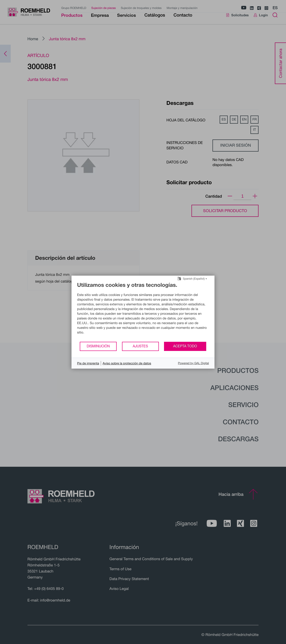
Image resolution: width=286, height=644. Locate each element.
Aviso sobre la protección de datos (127, 363)
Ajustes (140, 346)
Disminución (98, 346)
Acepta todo (185, 346)
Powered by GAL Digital (193, 363)
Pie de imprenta (88, 363)
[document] (143, 311)
